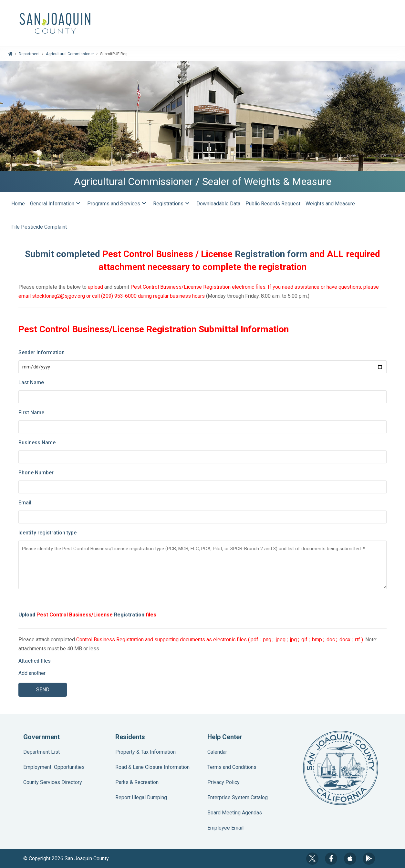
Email (25, 503)
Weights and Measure (331, 204)
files (151, 615)
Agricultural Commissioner (70, 54)
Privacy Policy (223, 782)
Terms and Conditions (232, 767)
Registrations (172, 204)
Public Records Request (273, 204)
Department (29, 54)
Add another (32, 673)
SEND (43, 690)
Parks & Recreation (137, 782)
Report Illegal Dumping (141, 797)
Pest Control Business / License (167, 254)
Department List (42, 752)
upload (96, 287)
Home (18, 204)
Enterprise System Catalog (238, 797)
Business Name (37, 443)
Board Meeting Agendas (235, 813)
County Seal (341, 768)
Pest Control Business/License (75, 615)
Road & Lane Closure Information (152, 767)
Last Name (31, 382)
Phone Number (36, 473)
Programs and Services (118, 204)
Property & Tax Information (145, 752)
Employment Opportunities (54, 767)
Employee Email (225, 828)
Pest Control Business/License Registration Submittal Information (154, 329)
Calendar (217, 752)
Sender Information (42, 352)
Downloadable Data (218, 204)
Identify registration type (47, 533)
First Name (31, 413)
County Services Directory (53, 782)
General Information (56, 204)
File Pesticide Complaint (39, 227)
